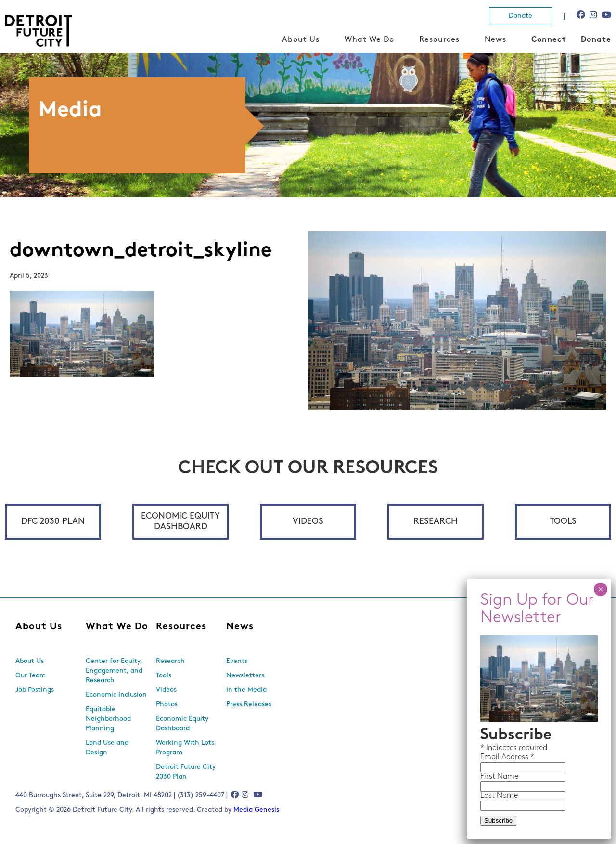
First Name (499, 777)
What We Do (369, 40)
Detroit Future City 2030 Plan (186, 772)
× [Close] (600, 589)
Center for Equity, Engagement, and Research (114, 671)
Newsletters (245, 676)
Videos (308, 522)
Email (491, 757)
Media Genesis (256, 810)
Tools (563, 522)
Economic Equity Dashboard (180, 522)
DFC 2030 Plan (53, 522)
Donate (520, 16)
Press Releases (249, 705)
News (495, 40)
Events (237, 661)
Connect (549, 40)
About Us (301, 40)
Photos (167, 705)
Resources (439, 40)
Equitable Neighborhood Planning (108, 719)
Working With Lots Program (185, 748)
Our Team (31, 676)
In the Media (246, 690)
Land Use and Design (107, 748)
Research (436, 522)
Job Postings (35, 690)
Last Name (499, 796)
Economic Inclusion (116, 695)
